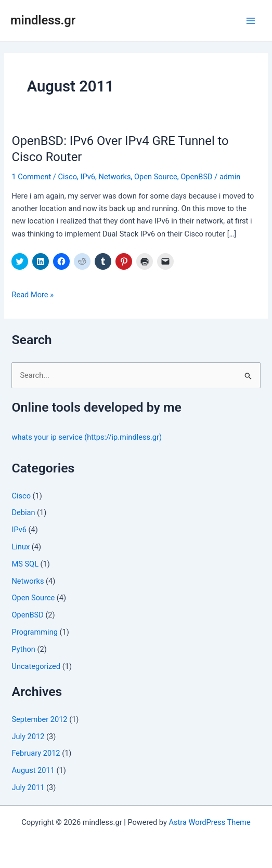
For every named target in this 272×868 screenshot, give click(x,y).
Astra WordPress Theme (209, 822)
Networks (115, 177)
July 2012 (28, 737)
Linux (21, 547)
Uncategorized (36, 666)
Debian (23, 512)
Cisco (67, 177)
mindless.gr (43, 20)
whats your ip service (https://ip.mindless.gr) (87, 437)
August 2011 (33, 770)
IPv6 (88, 177)
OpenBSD (196, 177)
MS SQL (25, 564)
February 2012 (36, 753)
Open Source (156, 177)
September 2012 (39, 719)
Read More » (33, 295)
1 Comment (31, 177)
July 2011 (28, 787)
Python (23, 649)
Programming (34, 632)
